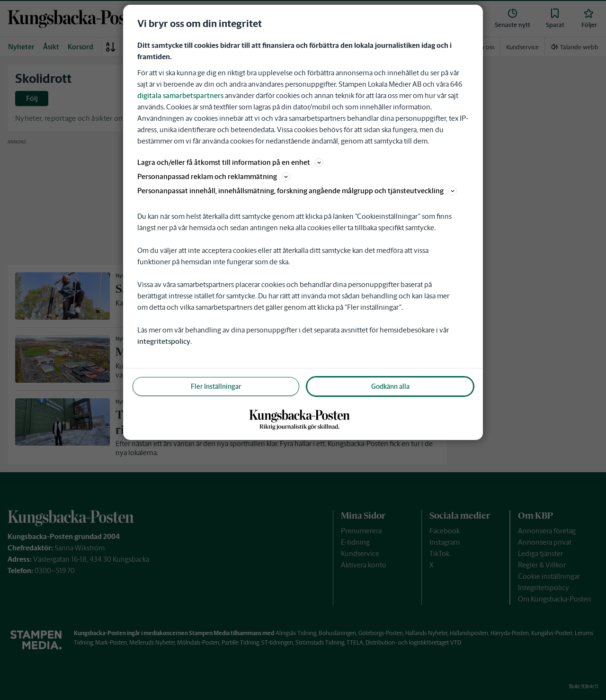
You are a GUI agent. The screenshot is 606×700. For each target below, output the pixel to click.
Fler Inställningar (216, 386)
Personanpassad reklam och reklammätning (214, 176)
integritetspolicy (164, 341)
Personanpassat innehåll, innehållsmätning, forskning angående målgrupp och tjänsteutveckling (297, 191)
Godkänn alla (390, 386)
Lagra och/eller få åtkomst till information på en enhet (230, 162)
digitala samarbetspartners (180, 95)
